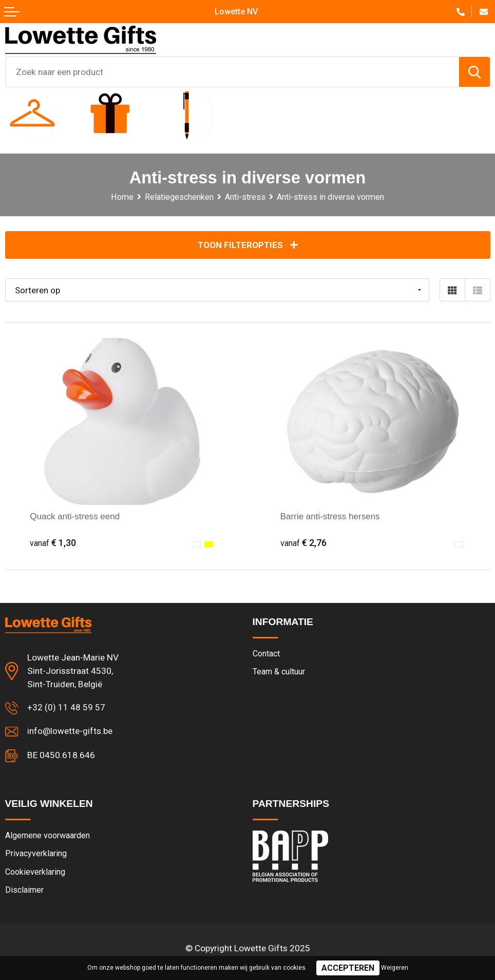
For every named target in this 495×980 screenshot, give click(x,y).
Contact (266, 654)
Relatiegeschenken (179, 197)
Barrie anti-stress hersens (331, 517)
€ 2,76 (304, 543)
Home (122, 197)
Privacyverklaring (36, 855)
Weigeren (395, 968)
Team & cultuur (279, 672)
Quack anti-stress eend (75, 517)
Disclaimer (25, 891)
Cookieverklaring (35, 873)
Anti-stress (245, 197)
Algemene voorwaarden (48, 836)
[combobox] (232, 72)
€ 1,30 (53, 543)
